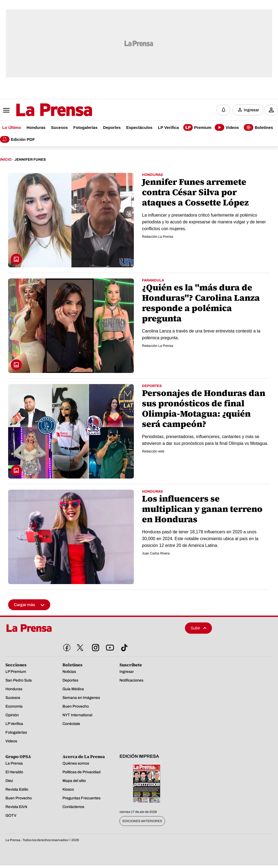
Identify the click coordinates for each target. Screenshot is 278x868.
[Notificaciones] (223, 110)
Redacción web (153, 451)
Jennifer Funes (30, 160)
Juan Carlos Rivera (156, 553)
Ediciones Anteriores (142, 821)
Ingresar (251, 110)
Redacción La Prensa (158, 237)
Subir (198, 628)
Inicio (6, 160)
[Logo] (41, 110)
